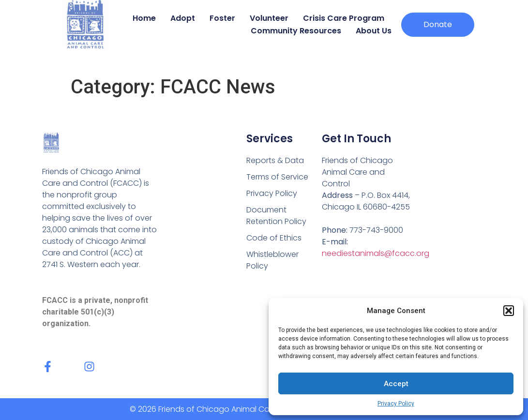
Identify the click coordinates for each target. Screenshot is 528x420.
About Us (374, 31)
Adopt (183, 18)
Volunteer (269, 18)
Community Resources (296, 31)
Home (144, 18)
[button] (509, 311)
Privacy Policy (396, 404)
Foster (222, 18)
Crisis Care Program (344, 18)
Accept (396, 384)
